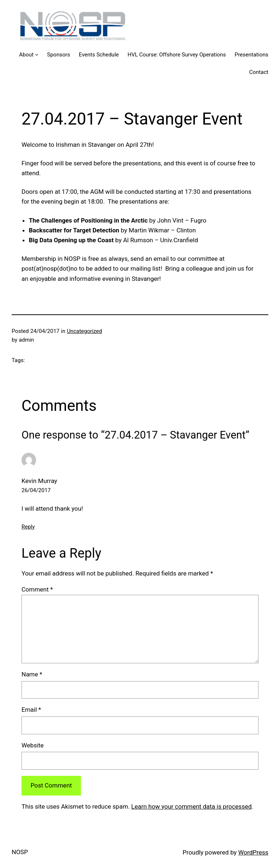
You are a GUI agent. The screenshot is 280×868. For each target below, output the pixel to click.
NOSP (20, 852)
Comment (37, 589)
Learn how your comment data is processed (191, 806)
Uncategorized (84, 331)
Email (31, 710)
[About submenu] (37, 54)
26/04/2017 (36, 490)
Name (32, 674)
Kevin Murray (39, 481)
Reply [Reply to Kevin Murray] (28, 527)
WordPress (253, 852)
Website (33, 745)
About (26, 55)
